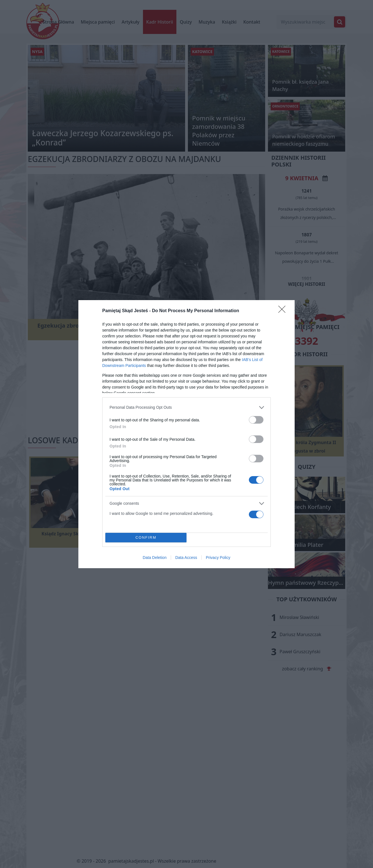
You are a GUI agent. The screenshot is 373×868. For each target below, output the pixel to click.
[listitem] (186, 407)
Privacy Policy (218, 558)
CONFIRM (146, 537)
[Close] (284, 311)
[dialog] (186, 434)
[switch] (256, 420)
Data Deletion (155, 558)
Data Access (186, 558)
